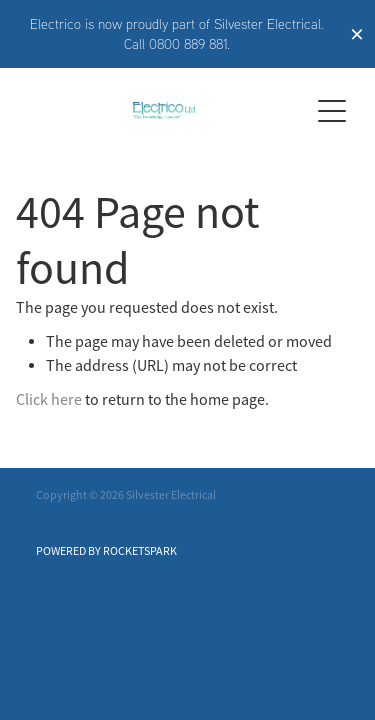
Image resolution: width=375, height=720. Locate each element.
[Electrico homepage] (164, 110)
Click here (49, 400)
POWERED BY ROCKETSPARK (106, 551)
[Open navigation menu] (332, 111)
